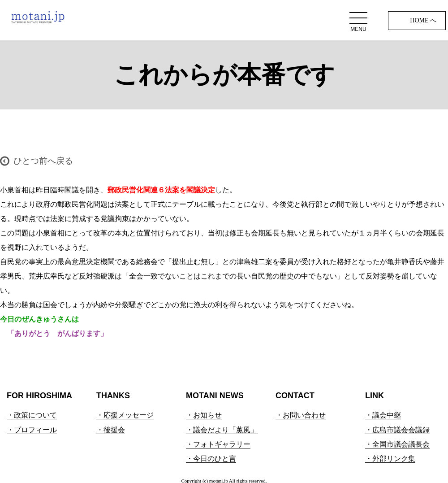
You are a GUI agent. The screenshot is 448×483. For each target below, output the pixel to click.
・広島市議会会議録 (397, 430)
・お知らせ (204, 415)
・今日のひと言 (211, 459)
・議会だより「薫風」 (222, 430)
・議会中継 (383, 415)
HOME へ (423, 20)
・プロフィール (32, 430)
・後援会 (111, 430)
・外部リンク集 (390, 459)
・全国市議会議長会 (397, 444)
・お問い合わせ (301, 415)
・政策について (32, 415)
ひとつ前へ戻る (43, 161)
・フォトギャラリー (218, 444)
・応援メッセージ (125, 415)
